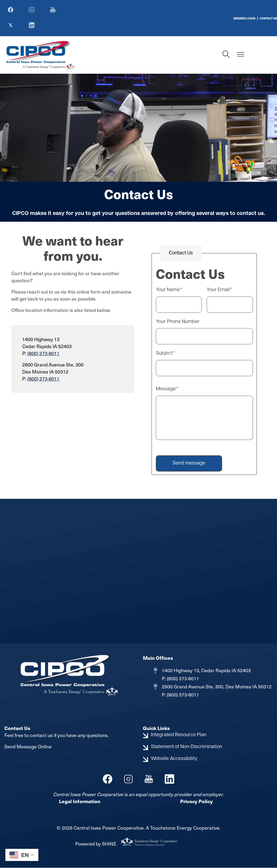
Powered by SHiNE (96, 844)
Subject (164, 354)
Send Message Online (28, 747)
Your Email (218, 290)
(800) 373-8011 (43, 353)
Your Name (168, 290)
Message (166, 389)
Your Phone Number (178, 322)
